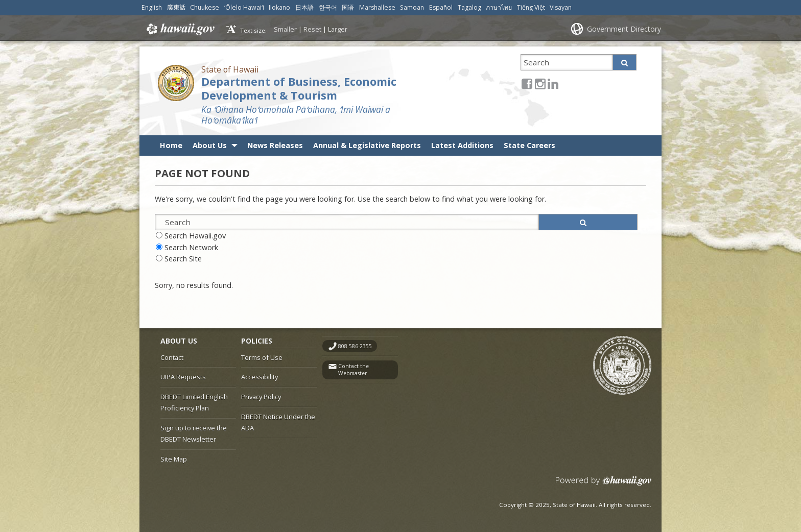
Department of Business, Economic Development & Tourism (299, 88)
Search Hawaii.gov (195, 236)
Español (441, 7)
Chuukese (205, 7)
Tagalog (469, 7)
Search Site (183, 259)
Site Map (174, 459)
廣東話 (176, 7)
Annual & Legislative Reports (367, 145)
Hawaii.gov (180, 29)
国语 (348, 7)
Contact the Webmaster (354, 370)
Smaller (285, 29)
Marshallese (377, 7)
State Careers (529, 145)
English (152, 7)
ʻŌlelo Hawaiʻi (244, 7)
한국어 (328, 7)
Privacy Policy (261, 397)
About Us (210, 145)
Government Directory (624, 29)
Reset (312, 29)
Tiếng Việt (531, 7)
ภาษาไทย (499, 7)
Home (171, 145)
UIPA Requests (183, 377)
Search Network (191, 247)
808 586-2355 (355, 346)
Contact (172, 357)
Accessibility (260, 377)
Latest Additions (462, 145)
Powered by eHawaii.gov (604, 485)
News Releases (275, 145)
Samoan (412, 7)
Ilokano (279, 7)
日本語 (304, 7)
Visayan (561, 7)
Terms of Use (262, 357)
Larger (338, 29)
